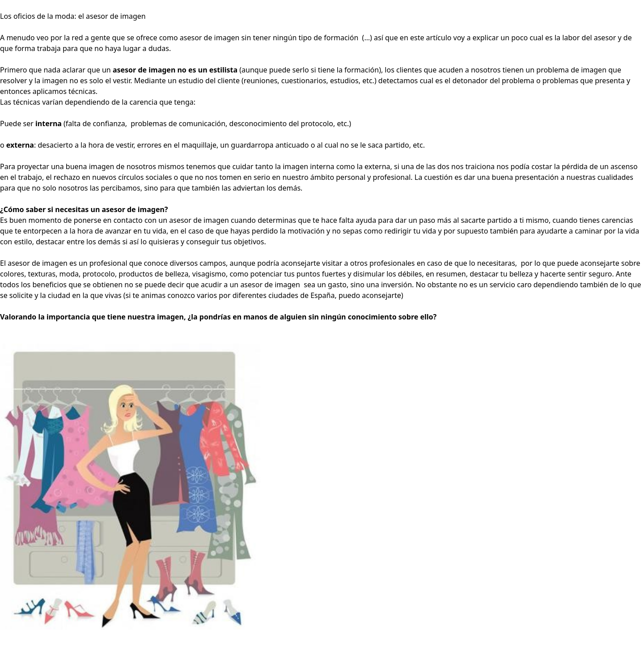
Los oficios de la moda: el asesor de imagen (73, 16)
